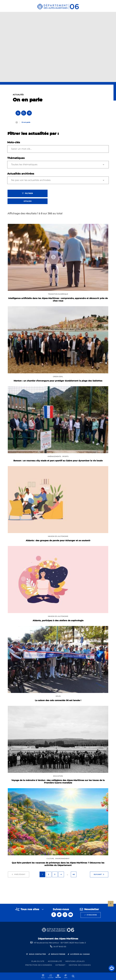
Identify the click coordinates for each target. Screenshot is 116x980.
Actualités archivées (21, 175)
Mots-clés (14, 144)
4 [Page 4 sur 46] (61, 876)
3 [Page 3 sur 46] (55, 876)
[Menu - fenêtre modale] (43, 976)
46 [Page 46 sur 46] (74, 876)
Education (58, 777)
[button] (112, 968)
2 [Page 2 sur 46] (49, 876)
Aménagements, (55, 458)
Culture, (51, 860)
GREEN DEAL (58, 378)
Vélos (58, 698)
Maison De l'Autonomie (58, 538)
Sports (65, 458)
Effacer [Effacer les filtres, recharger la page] (28, 203)
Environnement (62, 860)
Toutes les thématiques (24, 166)
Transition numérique (58, 295)
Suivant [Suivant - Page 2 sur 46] (99, 876)
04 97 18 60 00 (60, 947)
